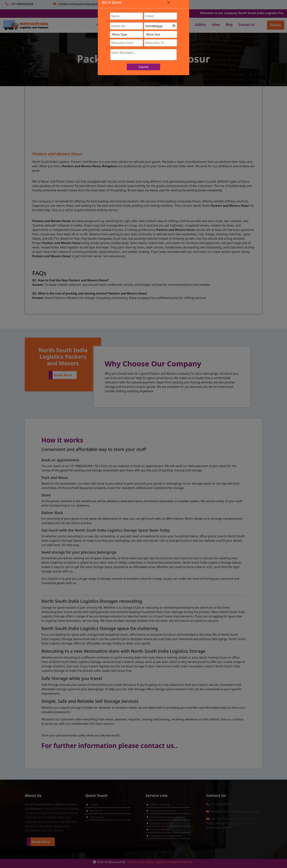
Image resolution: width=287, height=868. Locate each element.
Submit (143, 67)
